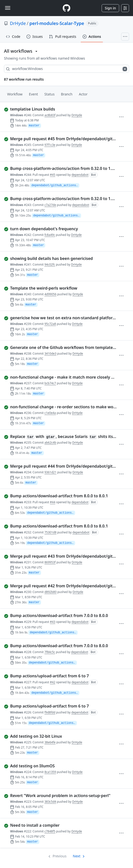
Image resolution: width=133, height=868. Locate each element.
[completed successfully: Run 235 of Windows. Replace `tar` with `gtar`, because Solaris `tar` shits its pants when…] (61, 436)
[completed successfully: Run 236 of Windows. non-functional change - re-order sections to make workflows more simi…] (61, 407)
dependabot (80, 175)
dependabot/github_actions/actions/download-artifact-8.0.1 (51, 513)
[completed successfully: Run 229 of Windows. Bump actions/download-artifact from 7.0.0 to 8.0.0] (61, 616)
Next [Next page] (77, 856)
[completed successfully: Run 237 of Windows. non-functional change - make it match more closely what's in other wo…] (61, 377)
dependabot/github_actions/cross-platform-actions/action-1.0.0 (55, 185)
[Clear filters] (125, 69)
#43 (53, 622)
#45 (53, 175)
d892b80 (51, 592)
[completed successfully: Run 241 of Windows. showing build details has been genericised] (61, 258)
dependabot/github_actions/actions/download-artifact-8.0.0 (54, 633)
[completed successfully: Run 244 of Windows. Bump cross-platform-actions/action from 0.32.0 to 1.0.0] (61, 168)
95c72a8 (50, 324)
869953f (50, 562)
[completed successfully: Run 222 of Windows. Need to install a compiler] (61, 825)
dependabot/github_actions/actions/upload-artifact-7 (55, 693)
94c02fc (50, 264)
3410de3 (50, 354)
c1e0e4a (50, 413)
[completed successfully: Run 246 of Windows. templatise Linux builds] (61, 109)
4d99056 (51, 294)
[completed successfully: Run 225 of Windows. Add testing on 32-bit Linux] (61, 736)
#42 (53, 682)
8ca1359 (50, 772)
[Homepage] (66, 8)
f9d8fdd (50, 712)
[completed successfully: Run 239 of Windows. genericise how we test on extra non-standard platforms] (61, 318)
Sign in (110, 8)
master (34, 126)
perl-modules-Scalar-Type (57, 23)
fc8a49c (50, 235)
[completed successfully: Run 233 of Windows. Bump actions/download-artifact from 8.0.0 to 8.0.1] (61, 496)
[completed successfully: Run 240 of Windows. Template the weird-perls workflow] (61, 288)
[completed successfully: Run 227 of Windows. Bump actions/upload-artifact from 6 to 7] (61, 676)
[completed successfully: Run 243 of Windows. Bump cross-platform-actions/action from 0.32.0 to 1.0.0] (61, 199)
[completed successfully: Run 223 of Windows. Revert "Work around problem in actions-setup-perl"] (61, 796)
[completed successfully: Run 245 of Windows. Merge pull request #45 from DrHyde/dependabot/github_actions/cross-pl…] (61, 139)
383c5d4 (50, 802)
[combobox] (66, 69)
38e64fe (50, 742)
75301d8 (51, 532)
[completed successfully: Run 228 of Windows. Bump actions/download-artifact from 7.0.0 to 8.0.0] (61, 646)
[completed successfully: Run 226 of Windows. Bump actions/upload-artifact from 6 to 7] (61, 706)
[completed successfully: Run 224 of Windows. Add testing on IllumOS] (61, 766)
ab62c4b (50, 443)
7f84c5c (50, 652)
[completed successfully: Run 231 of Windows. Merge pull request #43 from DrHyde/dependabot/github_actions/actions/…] (61, 556)
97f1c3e (50, 145)
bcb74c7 (50, 383)
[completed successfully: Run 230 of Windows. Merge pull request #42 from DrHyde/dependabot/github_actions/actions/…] (61, 586)
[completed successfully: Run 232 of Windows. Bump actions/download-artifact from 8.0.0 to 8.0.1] (61, 526)
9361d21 (51, 472)
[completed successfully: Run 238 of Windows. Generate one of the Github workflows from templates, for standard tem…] (61, 347)
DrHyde (18, 23)
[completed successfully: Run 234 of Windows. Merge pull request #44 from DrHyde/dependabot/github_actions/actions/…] (61, 466)
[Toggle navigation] (8, 8)
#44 (53, 502)
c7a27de (50, 205)
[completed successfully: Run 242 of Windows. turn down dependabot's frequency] (61, 229)
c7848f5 (50, 831)
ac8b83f (50, 115)
